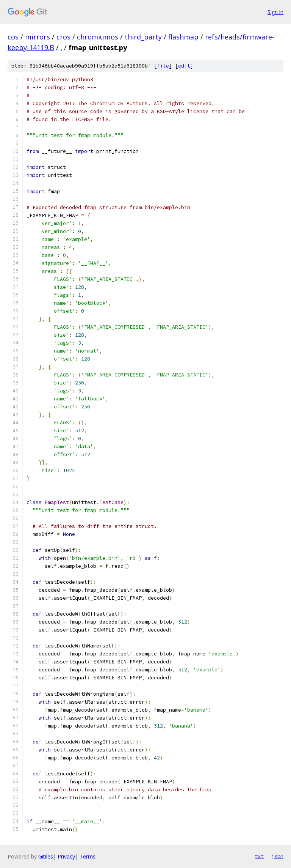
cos (13, 37)
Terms (88, 856)
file (163, 66)
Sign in (275, 12)
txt (259, 856)
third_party (143, 37)
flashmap (183, 37)
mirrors (38, 37)
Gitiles (46, 856)
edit (184, 66)
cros (63, 37)
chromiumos (98, 37)
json (277, 856)
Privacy (66, 856)
